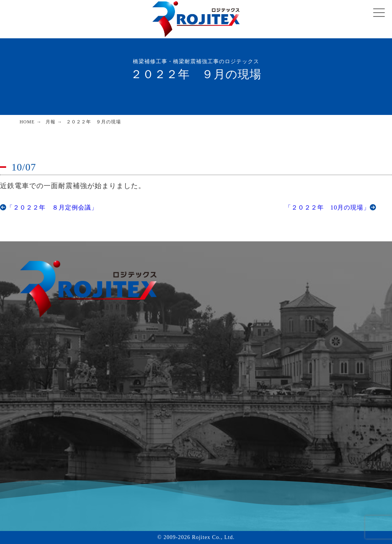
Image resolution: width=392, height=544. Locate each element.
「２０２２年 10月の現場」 (331, 207)
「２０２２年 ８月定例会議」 (49, 207)
